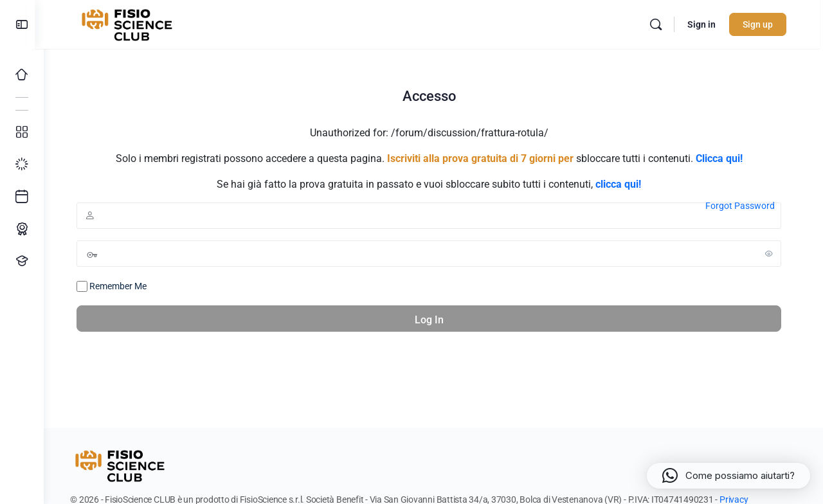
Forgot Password (745, 206)
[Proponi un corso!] (22, 261)
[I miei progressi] (22, 165)
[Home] (22, 75)
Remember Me (116, 287)
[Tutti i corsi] (22, 132)
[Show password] (773, 253)
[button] (728, 476)
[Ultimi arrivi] (22, 197)
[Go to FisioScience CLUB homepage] (134, 23)
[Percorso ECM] (22, 229)
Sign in (707, 24)
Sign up (764, 24)
